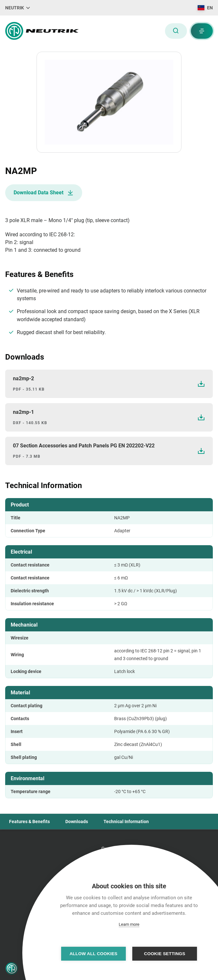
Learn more (129, 924)
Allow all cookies (93, 954)
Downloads (77, 822)
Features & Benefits (29, 822)
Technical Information (126, 822)
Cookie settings (165, 954)
